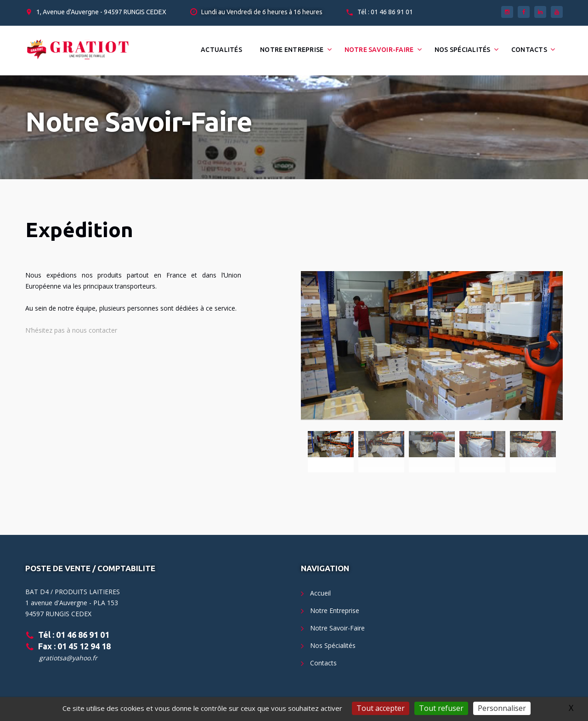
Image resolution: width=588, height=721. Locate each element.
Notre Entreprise (292, 50)
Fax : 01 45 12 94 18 (74, 646)
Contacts (529, 50)
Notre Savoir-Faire (379, 50)
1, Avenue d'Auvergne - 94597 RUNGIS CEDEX (101, 12)
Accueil (320, 593)
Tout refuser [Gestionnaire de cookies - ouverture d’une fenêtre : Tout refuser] (441, 708)
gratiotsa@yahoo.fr (68, 658)
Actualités (221, 50)
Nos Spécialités (463, 50)
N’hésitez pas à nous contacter (71, 330)
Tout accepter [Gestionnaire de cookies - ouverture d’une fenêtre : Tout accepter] (381, 708)
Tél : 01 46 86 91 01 (385, 12)
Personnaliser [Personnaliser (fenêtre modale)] (502, 708)
